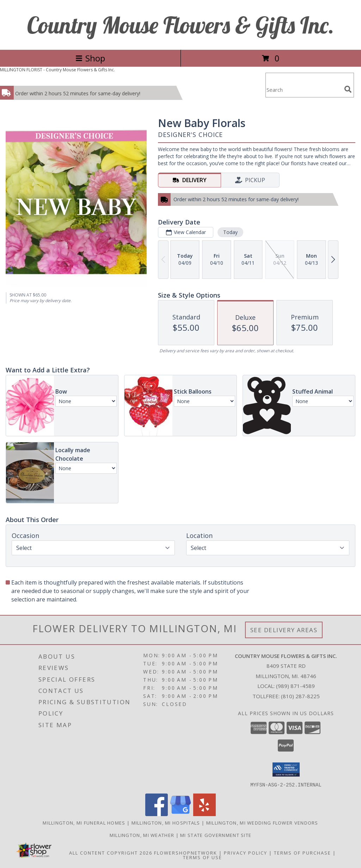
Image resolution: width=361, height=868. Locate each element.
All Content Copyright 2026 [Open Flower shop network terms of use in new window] (111, 852)
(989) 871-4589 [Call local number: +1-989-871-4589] (295, 686)
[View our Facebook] (157, 814)
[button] (286, 770)
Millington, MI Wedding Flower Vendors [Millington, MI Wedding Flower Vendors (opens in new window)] (262, 822)
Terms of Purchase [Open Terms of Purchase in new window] (302, 852)
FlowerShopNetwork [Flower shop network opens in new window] (186, 852)
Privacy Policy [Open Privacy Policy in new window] (246, 852)
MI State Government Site (216, 835)
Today (230, 232)
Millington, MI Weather (142, 835)
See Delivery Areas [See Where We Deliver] (284, 630)
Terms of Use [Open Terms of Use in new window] (203, 857)
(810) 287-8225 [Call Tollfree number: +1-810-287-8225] (300, 696)
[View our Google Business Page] (180, 814)
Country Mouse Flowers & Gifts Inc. (181, 25)
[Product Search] (304, 89)
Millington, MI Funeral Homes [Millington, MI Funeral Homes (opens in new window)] (84, 822)
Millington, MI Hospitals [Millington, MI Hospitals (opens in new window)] (166, 822)
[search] (348, 89)
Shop (90, 58)
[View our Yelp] (204, 814)
